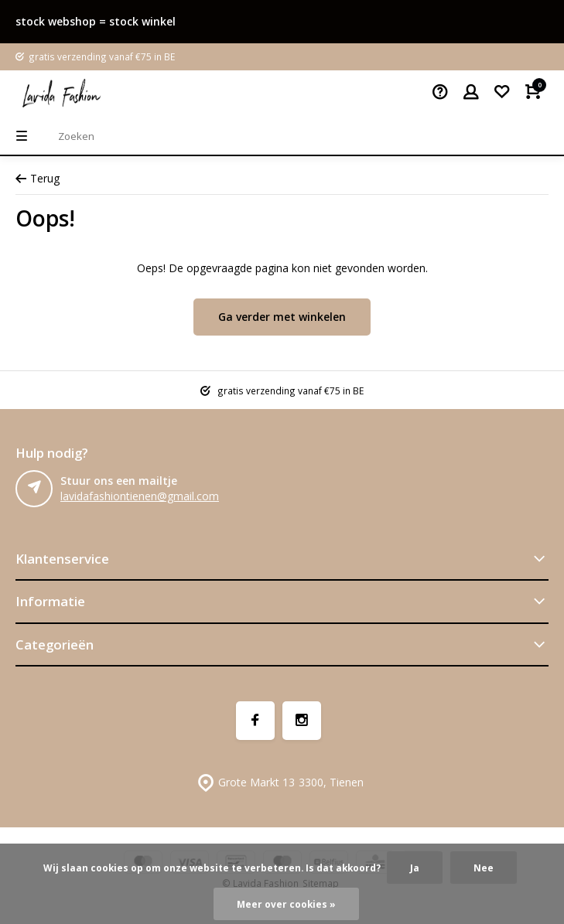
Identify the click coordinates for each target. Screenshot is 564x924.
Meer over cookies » (286, 904)
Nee (484, 868)
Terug (38, 178)
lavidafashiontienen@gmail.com (140, 496)
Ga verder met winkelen (282, 317)
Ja (415, 868)
